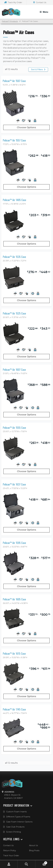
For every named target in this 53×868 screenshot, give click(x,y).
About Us (33, 845)
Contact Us (40, 2)
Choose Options (26, 127)
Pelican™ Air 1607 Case (14, 370)
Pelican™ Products (10, 21)
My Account (9, 864)
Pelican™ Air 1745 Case (14, 709)
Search (26, 864)
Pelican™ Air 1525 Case (14, 313)
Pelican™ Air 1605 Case (14, 599)
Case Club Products (15, 827)
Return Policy (10, 851)
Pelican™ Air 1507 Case (14, 81)
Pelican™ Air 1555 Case (14, 428)
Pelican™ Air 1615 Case (14, 654)
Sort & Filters (38, 69)
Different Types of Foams (18, 817)
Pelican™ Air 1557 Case (14, 140)
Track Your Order (11, 856)
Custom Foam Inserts (16, 812)
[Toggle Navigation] (44, 12)
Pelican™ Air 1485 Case (14, 200)
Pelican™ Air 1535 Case (14, 257)
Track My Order (13, 2)
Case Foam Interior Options (19, 822)
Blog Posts (34, 851)
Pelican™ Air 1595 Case (14, 543)
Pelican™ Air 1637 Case (14, 484)
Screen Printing (14, 832)
